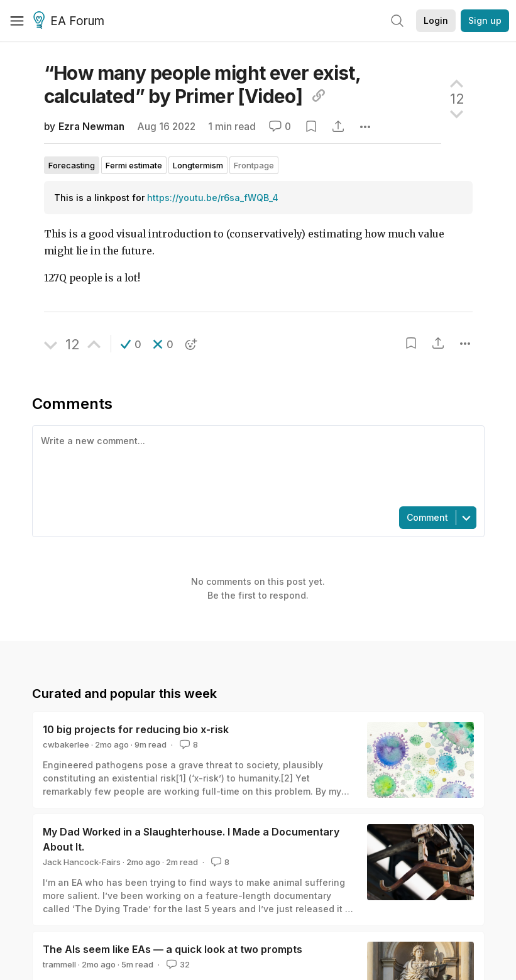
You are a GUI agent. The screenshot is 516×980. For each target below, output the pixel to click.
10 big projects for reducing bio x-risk (136, 729)
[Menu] (17, 21)
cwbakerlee (66, 744)
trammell (59, 964)
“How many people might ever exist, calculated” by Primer (202, 84)
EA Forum (71, 21)
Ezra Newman (91, 127)
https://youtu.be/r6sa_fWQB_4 (213, 198)
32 (177, 964)
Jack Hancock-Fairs (82, 862)
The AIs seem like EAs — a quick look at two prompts (173, 949)
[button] (131, 344)
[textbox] (256, 465)
